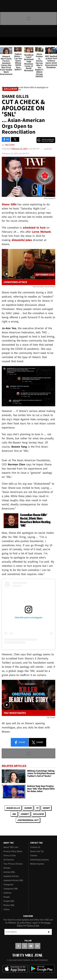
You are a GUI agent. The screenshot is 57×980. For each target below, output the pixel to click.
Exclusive (38, 814)
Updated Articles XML (13, 880)
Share (20, 742)
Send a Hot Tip (37, 851)
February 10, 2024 (19, 149)
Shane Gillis (13, 808)
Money (46, 808)
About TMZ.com (11, 847)
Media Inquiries (37, 864)
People (7, 897)
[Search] (53, 41)
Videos (7, 909)
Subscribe (49, 932)
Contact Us (35, 847)
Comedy (25, 814)
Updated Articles (11, 876)
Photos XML (9, 905)
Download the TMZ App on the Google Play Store (42, 969)
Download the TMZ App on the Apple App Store (15, 969)
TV (37, 808)
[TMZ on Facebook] (18, 946)
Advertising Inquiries (40, 860)
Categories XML (11, 889)
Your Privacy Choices (13, 864)
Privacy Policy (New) (13, 851)
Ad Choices (9, 860)
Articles (7, 868)
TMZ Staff (10, 145)
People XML (9, 901)
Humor (28, 808)
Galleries (7, 893)
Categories (8, 885)
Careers (34, 856)
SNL (14, 814)
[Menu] (4, 41)
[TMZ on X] (25, 946)
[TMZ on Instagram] (37, 946)
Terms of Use (10, 856)
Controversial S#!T (28, 820)
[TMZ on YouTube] (31, 946)
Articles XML (9, 872)
